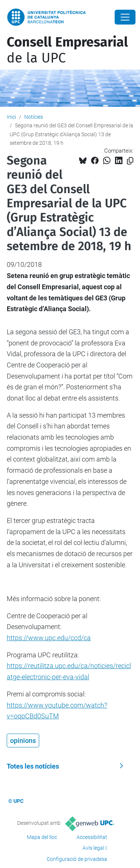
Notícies (34, 117)
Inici (11, 117)
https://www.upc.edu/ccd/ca (49, 638)
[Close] (125, 17)
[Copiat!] (130, 161)
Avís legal (93, 848)
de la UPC (67, 50)
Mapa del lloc (42, 837)
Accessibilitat (92, 837)
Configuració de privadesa (77, 859)
